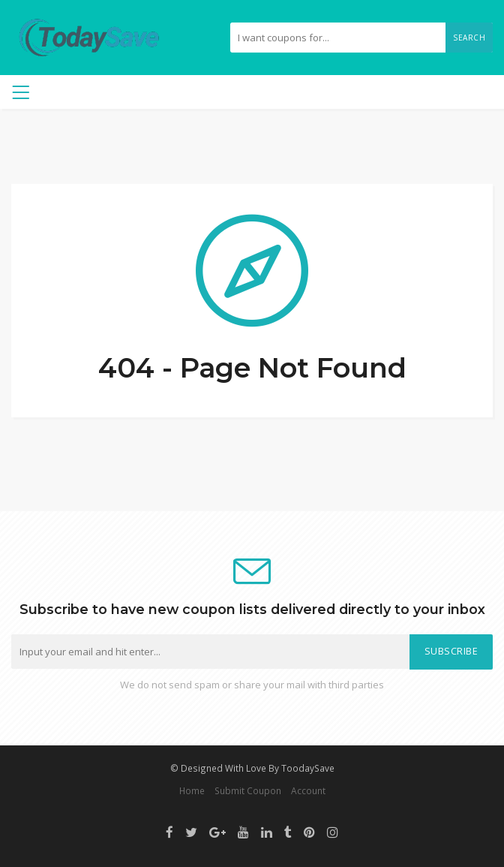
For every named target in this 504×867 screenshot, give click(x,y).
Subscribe (451, 651)
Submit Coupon (248, 790)
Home (192, 790)
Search (469, 38)
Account (308, 790)
